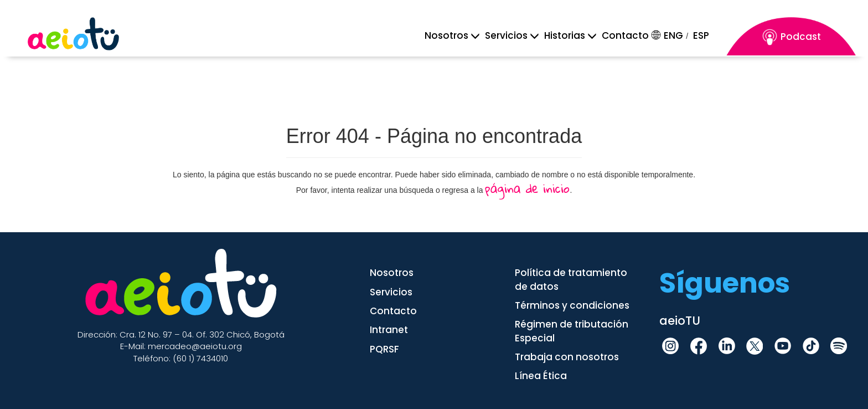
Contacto (625, 35)
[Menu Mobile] (446, 35)
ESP (701, 35)
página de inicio (527, 188)
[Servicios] (506, 35)
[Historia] (565, 35)
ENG (673, 35)
